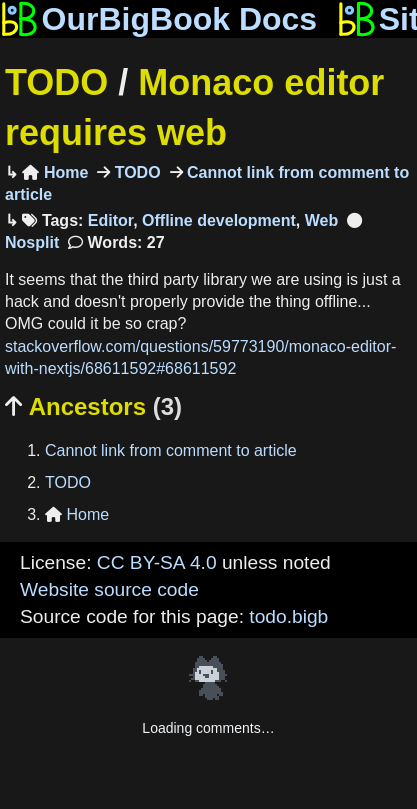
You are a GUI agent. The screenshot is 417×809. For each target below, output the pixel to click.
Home (55, 172)
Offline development (219, 220)
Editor (110, 220)
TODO (56, 82)
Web (321, 220)
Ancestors (93, 406)
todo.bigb (288, 616)
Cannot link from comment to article (171, 450)
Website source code (109, 589)
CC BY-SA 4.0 (157, 562)
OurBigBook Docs (158, 19)
